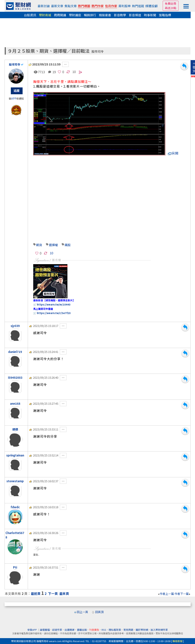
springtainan (15, 455)
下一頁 (53, 593)
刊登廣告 (94, 630)
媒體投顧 (152, 6)
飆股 (68, 245)
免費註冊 (171, 4)
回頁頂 (99, 612)
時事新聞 (150, 15)
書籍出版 (82, 630)
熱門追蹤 (138, 6)
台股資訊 (30, 15)
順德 (15, 429)
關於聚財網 (142, 630)
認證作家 (57, 630)
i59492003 (15, 377)
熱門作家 (98, 6)
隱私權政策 (115, 630)
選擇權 (53, 245)
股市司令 (98, 51)
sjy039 (15, 326)
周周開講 (60, 15)
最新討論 (44, 6)
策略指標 (165, 15)
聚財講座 (75, 15)
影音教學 (120, 15)
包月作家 (111, 6)
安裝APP (32, 630)
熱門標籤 (84, 6)
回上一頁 (82, 612)
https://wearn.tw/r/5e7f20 (54, 313)
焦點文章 (71, 6)
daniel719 (15, 352)
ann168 (15, 403)
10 (74, 72)
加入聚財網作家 (159, 630)
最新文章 (57, 6)
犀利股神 (125, 6)
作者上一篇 (166, 594)
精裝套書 (105, 15)
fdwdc (15, 507)
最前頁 (36, 593)
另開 (173, 153)
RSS (104, 630)
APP (14, 99)
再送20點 (171, 8)
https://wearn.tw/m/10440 (54, 304)
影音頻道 (135, 15)
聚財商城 (45, 15)
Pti (15, 567)
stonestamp (15, 481)
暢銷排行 (90, 15)
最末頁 (64, 593)
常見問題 (128, 630)
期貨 (39, 245)
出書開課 (69, 630)
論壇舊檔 (45, 630)
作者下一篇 (183, 594)
